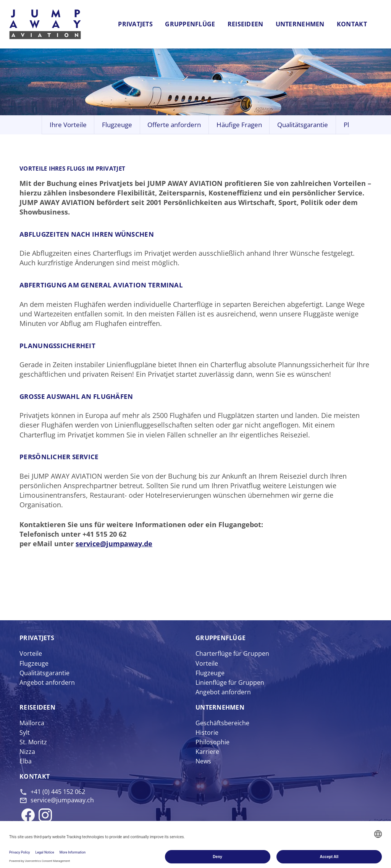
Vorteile (31, 653)
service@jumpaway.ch (62, 800)
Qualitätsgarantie (303, 125)
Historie (207, 732)
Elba (26, 761)
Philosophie (212, 742)
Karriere (207, 752)
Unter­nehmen (220, 707)
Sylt (25, 732)
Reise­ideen (37, 707)
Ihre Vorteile (68, 125)
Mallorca (32, 723)
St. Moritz (33, 742)
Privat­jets (37, 638)
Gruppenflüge (190, 24)
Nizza (27, 752)
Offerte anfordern (174, 125)
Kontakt (352, 24)
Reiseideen (246, 24)
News (203, 761)
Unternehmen (300, 24)
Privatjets (135, 24)
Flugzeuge (117, 125)
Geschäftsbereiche (222, 723)
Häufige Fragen (239, 125)
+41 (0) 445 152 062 (58, 792)
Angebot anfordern (47, 682)
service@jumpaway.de (114, 544)
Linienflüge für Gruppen (230, 682)
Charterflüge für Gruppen (232, 653)
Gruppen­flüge (221, 638)
